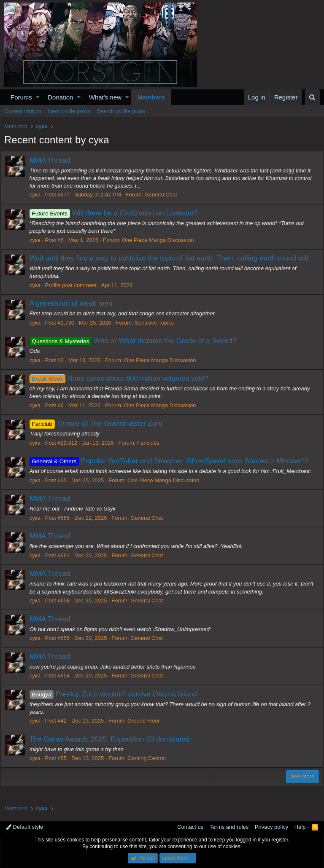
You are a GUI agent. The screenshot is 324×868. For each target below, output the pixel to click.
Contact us (190, 827)
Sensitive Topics (158, 333)
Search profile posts (121, 111)
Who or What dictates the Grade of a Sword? (137, 351)
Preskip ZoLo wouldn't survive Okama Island (117, 704)
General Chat (165, 195)
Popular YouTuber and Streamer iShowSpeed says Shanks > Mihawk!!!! (173, 471)
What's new (105, 97)
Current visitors (23, 111)
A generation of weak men (75, 313)
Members (151, 97)
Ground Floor (147, 731)
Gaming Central (150, 768)
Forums (21, 97)
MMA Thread (54, 160)
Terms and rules (229, 827)
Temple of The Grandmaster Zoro (100, 434)
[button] (38, 97)
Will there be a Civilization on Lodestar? (117, 213)
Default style (24, 827)
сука (39, 195)
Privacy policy (271, 827)
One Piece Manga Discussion (162, 240)
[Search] (312, 97)
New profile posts (69, 111)
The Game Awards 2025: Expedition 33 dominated (113, 749)
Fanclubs (152, 453)
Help (300, 827)
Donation (60, 97)
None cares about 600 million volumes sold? (123, 388)
